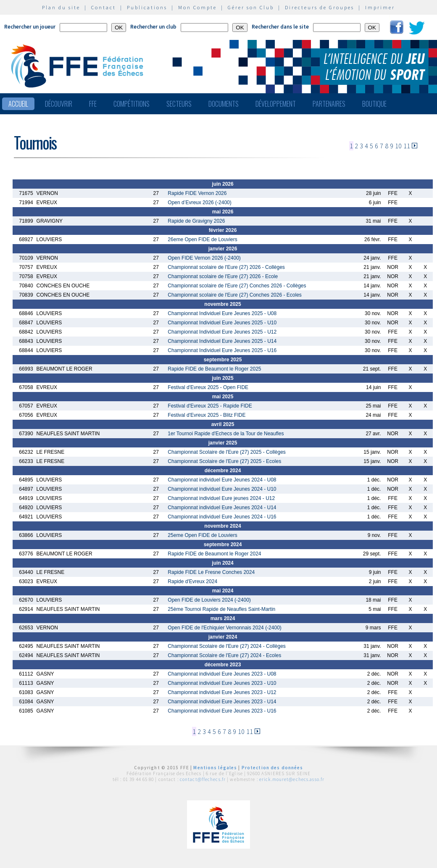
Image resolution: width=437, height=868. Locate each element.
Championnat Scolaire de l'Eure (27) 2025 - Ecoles (224, 461)
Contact (104, 7)
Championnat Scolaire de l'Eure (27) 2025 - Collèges (226, 452)
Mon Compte (197, 7)
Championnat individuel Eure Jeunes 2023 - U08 (222, 674)
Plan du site (61, 7)
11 (407, 146)
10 (398, 146)
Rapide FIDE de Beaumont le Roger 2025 (214, 369)
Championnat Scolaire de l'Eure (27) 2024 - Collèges (226, 646)
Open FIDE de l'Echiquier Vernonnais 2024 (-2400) (224, 628)
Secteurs (179, 104)
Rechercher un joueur (30, 27)
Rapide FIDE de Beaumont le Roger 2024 (214, 554)
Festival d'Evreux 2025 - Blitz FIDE (207, 415)
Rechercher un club (153, 27)
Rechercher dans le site (280, 27)
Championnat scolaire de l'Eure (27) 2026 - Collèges (226, 267)
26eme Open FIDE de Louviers (202, 239)
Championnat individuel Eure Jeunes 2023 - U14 (222, 702)
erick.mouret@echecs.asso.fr (292, 779)
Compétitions (132, 104)
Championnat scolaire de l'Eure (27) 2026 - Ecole (223, 276)
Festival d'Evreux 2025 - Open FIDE (208, 387)
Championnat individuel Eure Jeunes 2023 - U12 (222, 692)
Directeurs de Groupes (320, 7)
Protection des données (272, 768)
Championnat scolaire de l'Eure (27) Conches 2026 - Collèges (237, 286)
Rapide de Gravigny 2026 (196, 221)
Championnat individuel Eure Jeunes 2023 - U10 (222, 683)
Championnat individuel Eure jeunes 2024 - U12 (221, 498)
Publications (147, 7)
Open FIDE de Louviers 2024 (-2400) (209, 600)
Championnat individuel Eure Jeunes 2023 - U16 (222, 711)
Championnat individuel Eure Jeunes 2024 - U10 (222, 489)
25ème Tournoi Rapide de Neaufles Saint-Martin (221, 609)
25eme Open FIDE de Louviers (202, 535)
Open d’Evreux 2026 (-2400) (199, 203)
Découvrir (59, 104)
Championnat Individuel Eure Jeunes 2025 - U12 (222, 332)
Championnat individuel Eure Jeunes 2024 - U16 (222, 517)
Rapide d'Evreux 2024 (192, 581)
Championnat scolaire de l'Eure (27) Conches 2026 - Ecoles (234, 295)
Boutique (374, 104)
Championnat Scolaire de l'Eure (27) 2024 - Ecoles (224, 655)
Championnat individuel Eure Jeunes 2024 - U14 (222, 508)
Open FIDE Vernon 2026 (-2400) (204, 258)
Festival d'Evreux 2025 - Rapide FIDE (210, 406)
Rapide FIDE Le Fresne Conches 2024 (211, 572)
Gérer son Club (251, 7)
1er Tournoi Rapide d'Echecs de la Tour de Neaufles (226, 434)
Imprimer (380, 7)
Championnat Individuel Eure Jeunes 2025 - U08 (222, 313)
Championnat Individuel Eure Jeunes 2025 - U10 (222, 323)
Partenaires (329, 104)
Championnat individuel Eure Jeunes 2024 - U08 (222, 480)
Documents (224, 104)
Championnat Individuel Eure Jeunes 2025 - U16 (222, 350)
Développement (276, 104)
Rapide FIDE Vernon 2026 (197, 193)
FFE (93, 104)
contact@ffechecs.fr (203, 779)
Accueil (18, 104)
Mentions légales (215, 768)
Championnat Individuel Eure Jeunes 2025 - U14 (222, 341)
